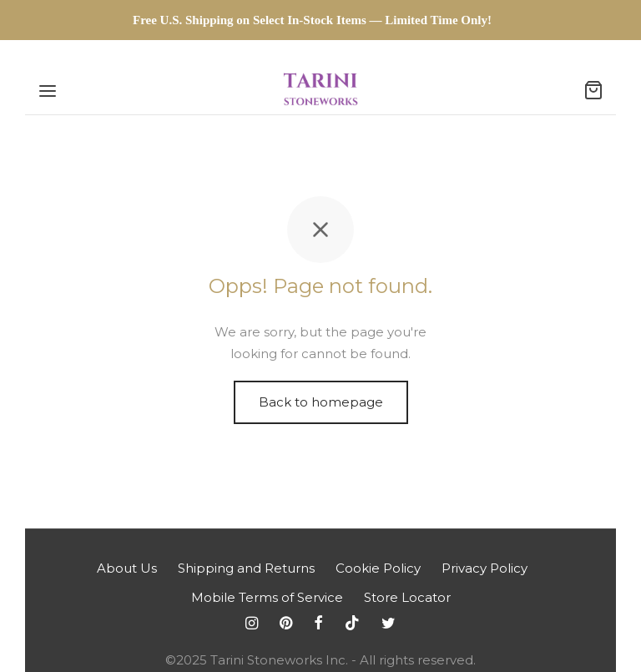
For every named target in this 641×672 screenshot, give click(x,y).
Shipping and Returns (246, 568)
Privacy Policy (485, 568)
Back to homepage (321, 402)
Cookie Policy (378, 568)
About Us (127, 568)
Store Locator (407, 597)
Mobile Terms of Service (267, 597)
